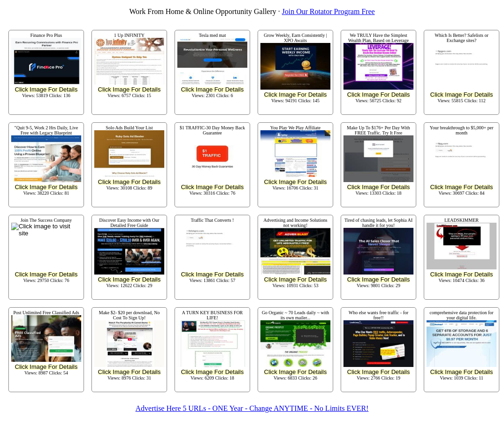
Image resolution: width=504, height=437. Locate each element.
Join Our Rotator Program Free (328, 11)
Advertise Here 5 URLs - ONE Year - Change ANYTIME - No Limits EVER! (252, 408)
